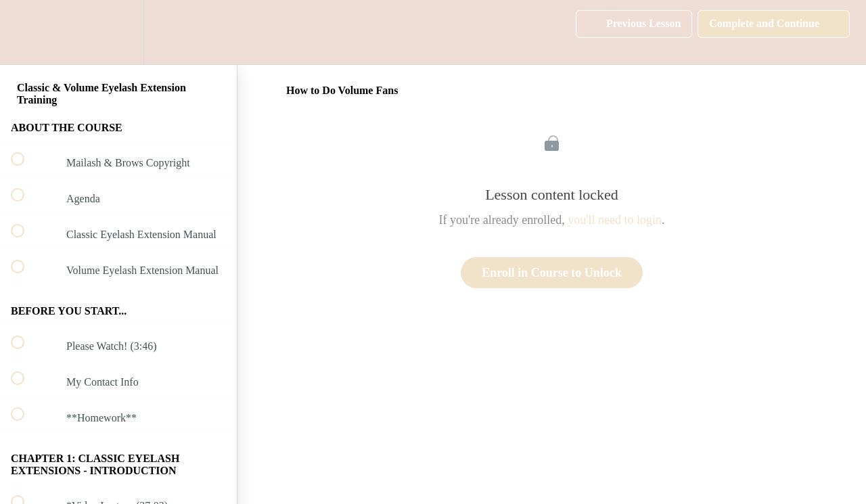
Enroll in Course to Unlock (552, 273)
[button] (25, 32)
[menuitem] (118, 32)
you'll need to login (615, 220)
